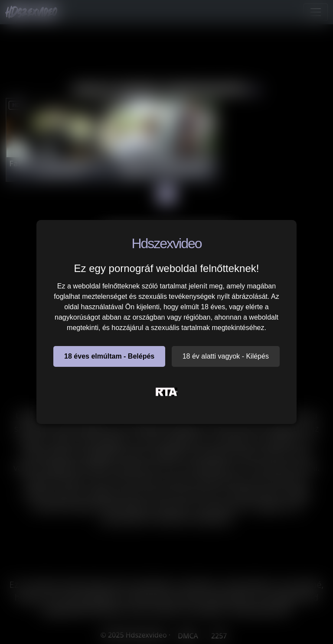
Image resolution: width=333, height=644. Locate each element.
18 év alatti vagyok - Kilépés (226, 356)
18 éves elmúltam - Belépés (109, 356)
